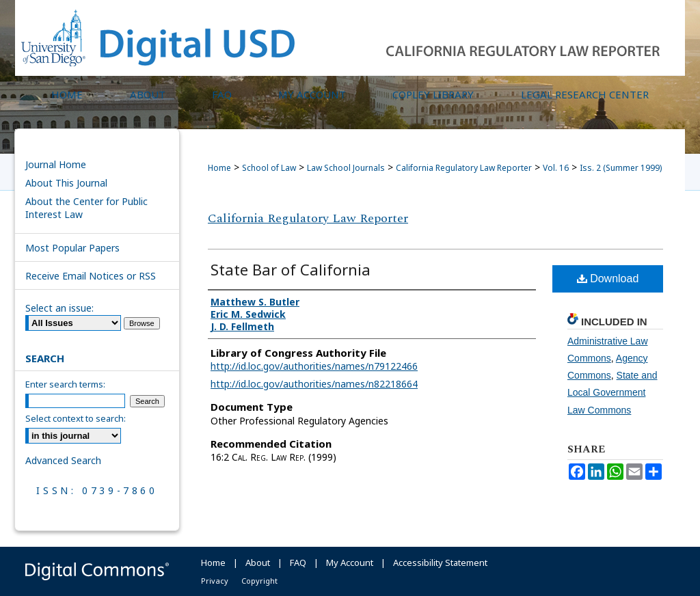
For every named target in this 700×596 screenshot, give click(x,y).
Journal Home (56, 164)
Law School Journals (346, 168)
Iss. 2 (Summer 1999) (621, 168)
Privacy (215, 581)
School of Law (269, 168)
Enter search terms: (65, 384)
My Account (350, 563)
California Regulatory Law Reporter (464, 168)
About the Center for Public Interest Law (86, 208)
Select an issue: (59, 308)
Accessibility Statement (440, 563)
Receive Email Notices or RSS (91, 276)
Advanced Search (63, 460)
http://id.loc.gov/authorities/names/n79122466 (314, 366)
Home (219, 168)
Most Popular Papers (72, 248)
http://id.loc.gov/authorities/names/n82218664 (314, 384)
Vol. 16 (556, 168)
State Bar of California (291, 269)
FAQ (298, 563)
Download (608, 279)
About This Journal (66, 183)
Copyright (259, 581)
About (258, 563)
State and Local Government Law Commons (612, 392)
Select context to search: (76, 418)
